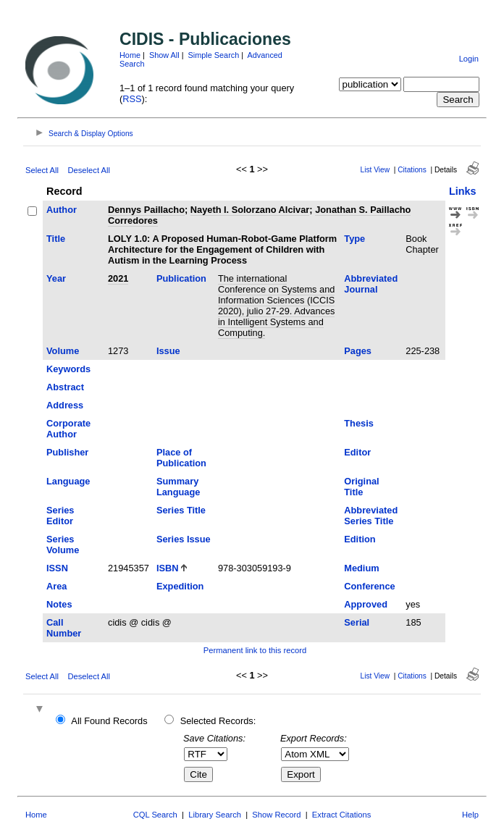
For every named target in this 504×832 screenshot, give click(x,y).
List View (375, 170)
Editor (357, 452)
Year (56, 278)
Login (469, 59)
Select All (42, 170)
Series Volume (63, 545)
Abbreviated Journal (371, 284)
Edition (360, 539)
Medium (361, 568)
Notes (59, 604)
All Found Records (109, 721)
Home (130, 55)
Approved (366, 604)
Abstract (65, 387)
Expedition (180, 586)
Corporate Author (68, 429)
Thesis (359, 423)
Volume (63, 351)
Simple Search (214, 55)
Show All (164, 55)
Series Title (181, 510)
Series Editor (60, 516)
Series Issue (184, 539)
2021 (118, 278)
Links (463, 191)
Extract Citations (341, 815)
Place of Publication (181, 458)
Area (56, 586)
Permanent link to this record (255, 650)
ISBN (168, 568)
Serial (357, 622)
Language (68, 481)
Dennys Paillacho (146, 210)
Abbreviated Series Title (371, 516)
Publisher (67, 452)
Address (65, 405)
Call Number (64, 628)
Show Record (276, 815)
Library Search (215, 815)
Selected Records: (218, 721)
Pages (358, 351)
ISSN (57, 568)
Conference (369, 586)
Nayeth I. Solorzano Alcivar (250, 210)
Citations (412, 170)
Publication (181, 278)
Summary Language (178, 487)
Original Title (361, 487)
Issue (168, 351)
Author (62, 210)
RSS (132, 99)
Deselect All (88, 170)
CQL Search (155, 815)
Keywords (68, 369)
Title (56, 239)
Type (354, 239)
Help (470, 815)
